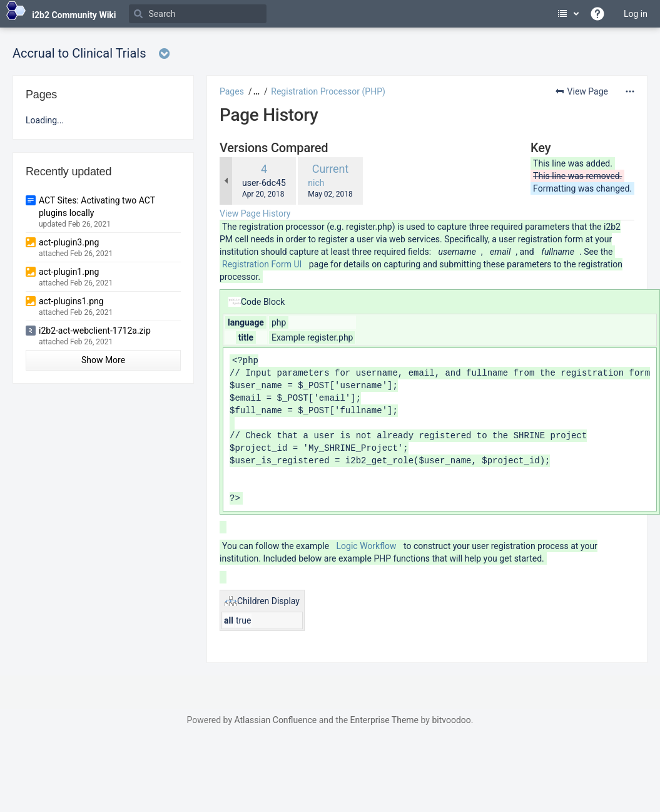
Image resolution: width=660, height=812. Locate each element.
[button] (255, 91)
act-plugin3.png (69, 242)
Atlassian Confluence (275, 720)
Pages (232, 91)
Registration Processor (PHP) (328, 91)
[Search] (198, 14)
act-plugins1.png (71, 301)
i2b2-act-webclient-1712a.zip (95, 331)
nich (316, 183)
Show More (103, 360)
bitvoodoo (451, 720)
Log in (636, 14)
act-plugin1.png (69, 272)
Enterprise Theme (384, 720)
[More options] (630, 91)
